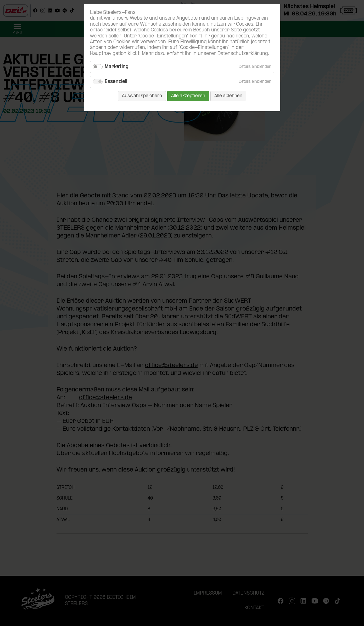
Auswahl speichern (142, 96)
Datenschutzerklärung (243, 54)
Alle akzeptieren (188, 96)
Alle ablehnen (228, 96)
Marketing (117, 67)
